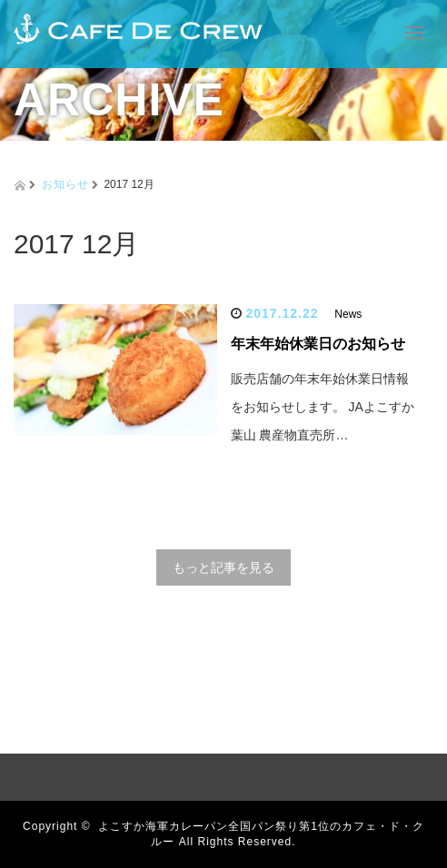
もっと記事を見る (223, 567)
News (348, 314)
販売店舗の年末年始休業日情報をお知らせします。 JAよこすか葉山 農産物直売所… (323, 407)
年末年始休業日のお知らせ (318, 344)
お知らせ (65, 184)
